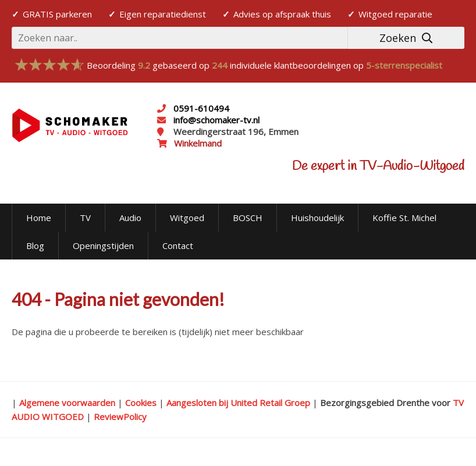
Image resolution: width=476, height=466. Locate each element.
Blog (35, 246)
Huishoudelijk (317, 218)
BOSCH (248, 218)
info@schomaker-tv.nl (215, 120)
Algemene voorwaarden (67, 403)
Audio (130, 218)
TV (85, 218)
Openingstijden (103, 246)
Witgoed (187, 218)
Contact (178, 246)
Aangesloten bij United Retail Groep (238, 403)
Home (39, 218)
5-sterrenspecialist (404, 65)
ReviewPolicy (120, 417)
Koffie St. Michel (404, 218)
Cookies (141, 403)
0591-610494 (201, 108)
